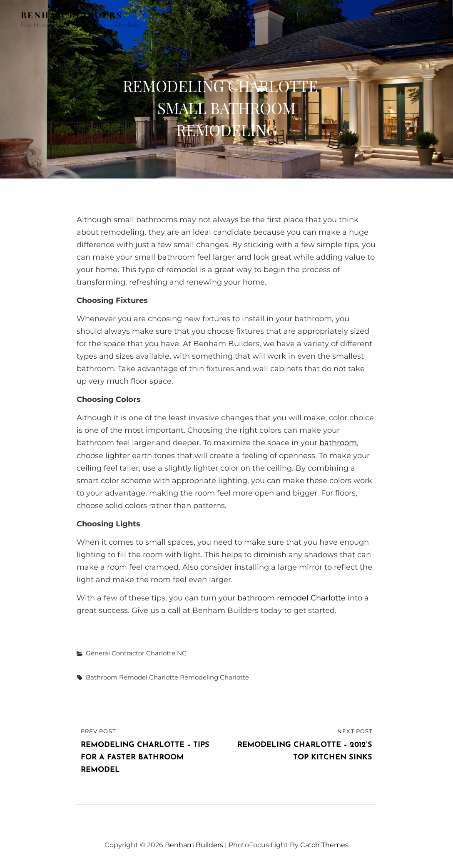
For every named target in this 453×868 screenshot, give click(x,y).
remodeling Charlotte (214, 677)
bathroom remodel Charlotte (291, 598)
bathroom (338, 443)
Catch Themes (325, 845)
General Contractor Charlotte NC (136, 653)
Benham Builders (72, 15)
